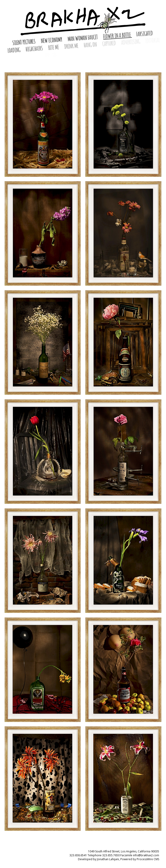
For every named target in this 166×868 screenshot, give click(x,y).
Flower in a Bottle (117, 35)
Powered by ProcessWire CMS (140, 859)
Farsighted (144, 34)
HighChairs (35, 49)
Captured (109, 43)
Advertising (131, 42)
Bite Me (54, 47)
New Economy (52, 40)
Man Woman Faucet (83, 38)
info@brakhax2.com (146, 855)
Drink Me (72, 46)
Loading (14, 50)
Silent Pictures (24, 42)
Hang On (91, 45)
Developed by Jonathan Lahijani (98, 859)
